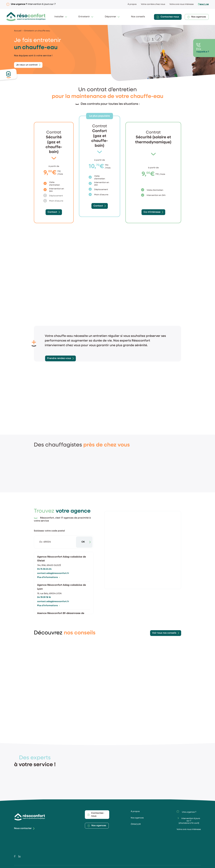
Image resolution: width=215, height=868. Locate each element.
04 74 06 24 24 (44, 563)
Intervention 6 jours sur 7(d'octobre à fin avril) (189, 815)
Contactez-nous (168, 17)
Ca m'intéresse (152, 212)
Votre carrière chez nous (153, 4)
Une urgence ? (186, 806)
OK (83, 536)
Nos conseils (138, 17)
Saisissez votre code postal (49, 525)
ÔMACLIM (136, 818)
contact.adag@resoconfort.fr (53, 567)
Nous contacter (23, 822)
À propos (132, 4)
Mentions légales (68, 864)
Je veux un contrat (27, 65)
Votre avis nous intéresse (182, 4)
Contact (52, 212)
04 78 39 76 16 (44, 591)
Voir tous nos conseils (164, 627)
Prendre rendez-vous (59, 353)
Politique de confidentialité (119, 864)
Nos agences (197, 17)
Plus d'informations (48, 571)
